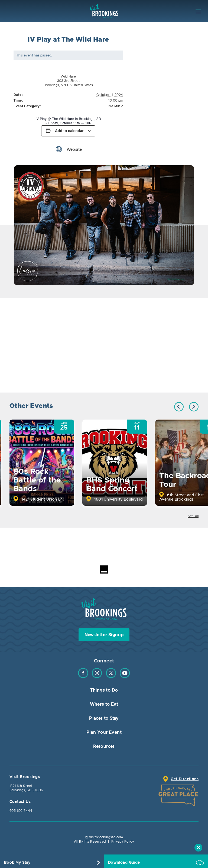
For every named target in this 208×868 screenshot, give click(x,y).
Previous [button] (179, 407)
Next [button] (194, 407)
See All (193, 516)
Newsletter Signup (104, 635)
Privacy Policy (123, 842)
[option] (104, 225)
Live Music (115, 106)
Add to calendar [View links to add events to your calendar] (69, 131)
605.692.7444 (21, 811)
